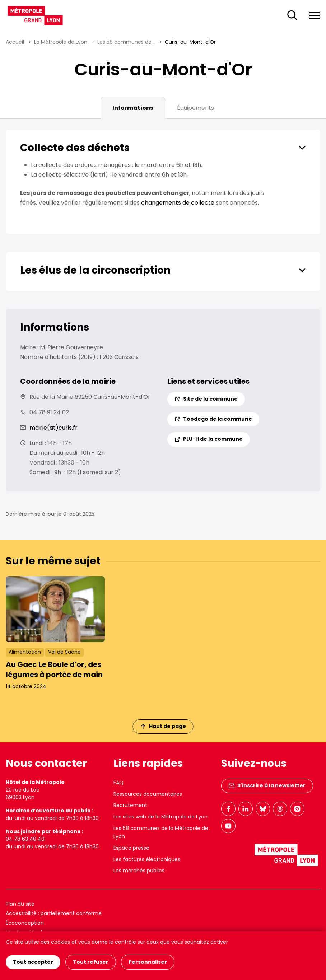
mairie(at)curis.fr (53, 428)
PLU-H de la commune (209, 439)
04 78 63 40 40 (25, 839)
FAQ (118, 783)
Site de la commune (206, 399)
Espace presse (131, 848)
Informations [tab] (133, 108)
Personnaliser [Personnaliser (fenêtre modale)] (148, 962)
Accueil (15, 42)
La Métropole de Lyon (61, 42)
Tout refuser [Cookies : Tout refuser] (91, 962)
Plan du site (20, 904)
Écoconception (25, 923)
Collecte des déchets (75, 148)
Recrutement (130, 805)
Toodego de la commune (213, 419)
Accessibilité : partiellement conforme (54, 913)
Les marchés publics (139, 871)
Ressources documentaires (148, 794)
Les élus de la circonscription (95, 270)
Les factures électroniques (147, 859)
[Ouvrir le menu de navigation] (315, 15)
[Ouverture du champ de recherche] (292, 15)
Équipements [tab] (195, 108)
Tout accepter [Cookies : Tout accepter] (33, 962)
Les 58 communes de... (126, 42)
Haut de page (163, 726)
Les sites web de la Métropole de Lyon (160, 817)
